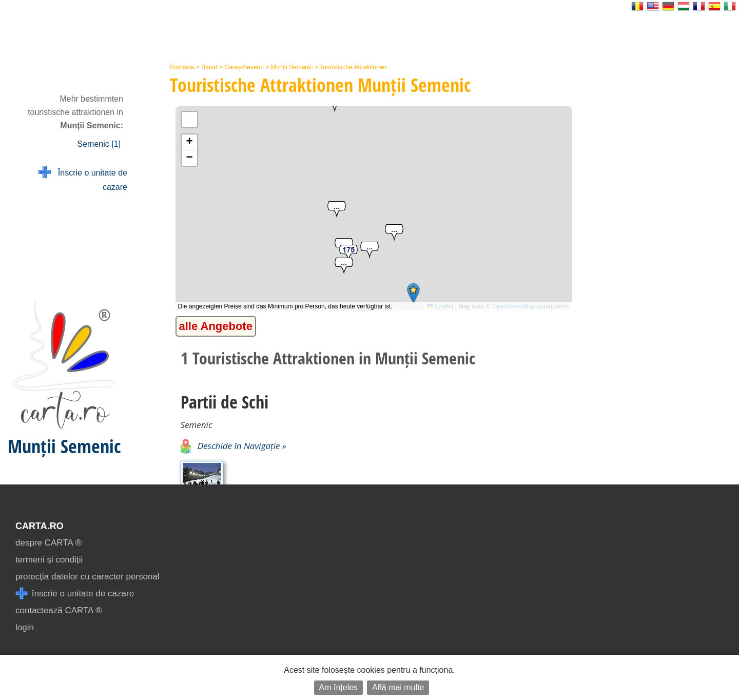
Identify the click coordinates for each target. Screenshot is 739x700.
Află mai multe (398, 687)
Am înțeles (339, 687)
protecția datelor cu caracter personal (87, 577)
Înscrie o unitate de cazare (83, 179)
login (25, 627)
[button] (344, 267)
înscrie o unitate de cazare (75, 594)
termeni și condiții (49, 560)
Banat (209, 67)
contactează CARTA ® (59, 610)
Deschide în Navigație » (234, 446)
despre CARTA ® (48, 543)
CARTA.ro (40, 526)
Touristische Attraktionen (353, 67)
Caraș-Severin (244, 67)
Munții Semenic (292, 67)
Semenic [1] (99, 144)
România (182, 67)
